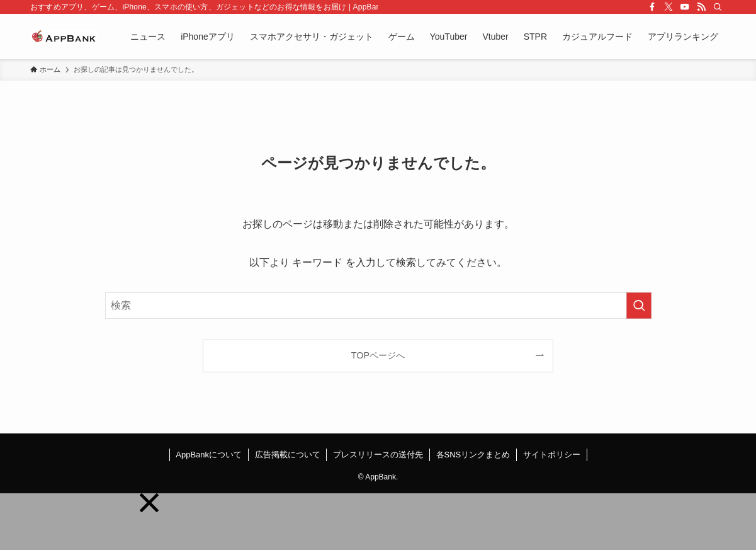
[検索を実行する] (639, 306)
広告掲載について (288, 455)
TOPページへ (378, 355)
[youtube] (685, 7)
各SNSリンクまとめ (473, 455)
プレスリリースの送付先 (378, 455)
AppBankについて (209, 455)
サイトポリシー (552, 455)
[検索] (718, 7)
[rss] (701, 7)
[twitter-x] (669, 7)
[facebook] (652, 7)
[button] (149, 503)
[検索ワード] (378, 306)
